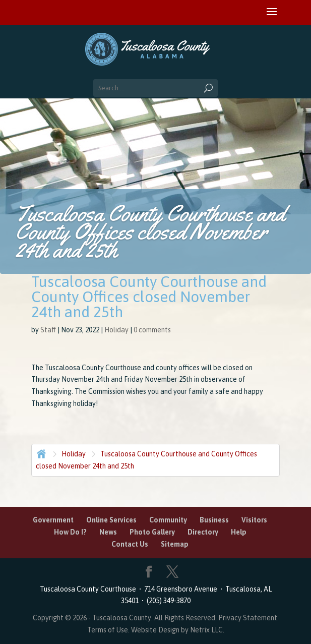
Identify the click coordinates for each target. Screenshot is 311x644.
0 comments (152, 330)
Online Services (111, 520)
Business (214, 520)
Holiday (116, 330)
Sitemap (175, 544)
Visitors (254, 520)
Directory (203, 532)
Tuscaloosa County (122, 618)
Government (53, 520)
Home (40, 453)
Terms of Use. (109, 630)
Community (168, 520)
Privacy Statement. (248, 618)
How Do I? (70, 532)
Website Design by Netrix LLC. (178, 630)
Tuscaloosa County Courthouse (89, 589)
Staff (48, 330)
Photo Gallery (152, 532)
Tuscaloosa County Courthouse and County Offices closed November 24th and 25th (146, 460)
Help (239, 532)
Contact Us (130, 544)
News (108, 532)
